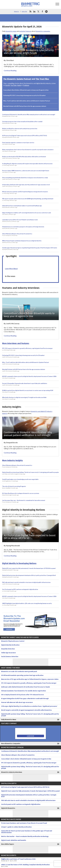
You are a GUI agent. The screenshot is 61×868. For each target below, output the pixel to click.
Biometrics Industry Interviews (12, 772)
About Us (16, 11)
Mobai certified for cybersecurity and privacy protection (20, 129)
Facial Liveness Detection (10, 657)
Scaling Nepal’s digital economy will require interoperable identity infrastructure (27, 164)
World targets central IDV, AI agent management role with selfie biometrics (27, 710)
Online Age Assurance (8, 653)
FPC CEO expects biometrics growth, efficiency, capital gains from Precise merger (27, 349)
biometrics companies (43, 31)
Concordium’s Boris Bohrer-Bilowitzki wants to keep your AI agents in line (26, 90)
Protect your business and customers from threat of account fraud (24, 823)
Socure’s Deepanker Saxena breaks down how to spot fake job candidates (25, 384)
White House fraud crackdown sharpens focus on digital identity (22, 242)
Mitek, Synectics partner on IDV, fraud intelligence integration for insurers (25, 192)
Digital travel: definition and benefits (14, 840)
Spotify (8, 85)
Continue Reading (10, 71)
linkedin (34, 11)
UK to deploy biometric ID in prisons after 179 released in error (23, 695)
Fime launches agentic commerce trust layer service (18, 143)
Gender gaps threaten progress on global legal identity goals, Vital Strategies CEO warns (30, 249)
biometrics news (11, 31)
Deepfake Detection (8, 649)
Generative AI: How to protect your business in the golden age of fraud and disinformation (27, 832)
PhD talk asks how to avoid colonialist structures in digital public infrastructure (26, 583)
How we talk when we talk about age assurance (17, 702)
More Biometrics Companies (11, 744)
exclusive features (25, 31)
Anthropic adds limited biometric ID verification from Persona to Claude (26, 687)
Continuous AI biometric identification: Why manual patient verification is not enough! (29, 115)
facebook (42, 11)
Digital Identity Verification (10, 645)
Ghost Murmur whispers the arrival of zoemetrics (17, 235)
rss (30, 11)
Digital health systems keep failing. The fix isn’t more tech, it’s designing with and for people (30, 473)
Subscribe (24, 11)
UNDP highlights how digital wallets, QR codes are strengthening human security (27, 604)
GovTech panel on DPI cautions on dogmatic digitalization (20, 590)
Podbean (26, 85)
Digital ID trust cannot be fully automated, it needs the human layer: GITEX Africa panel (29, 569)
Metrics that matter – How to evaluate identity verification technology (25, 836)
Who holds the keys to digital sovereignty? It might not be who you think (24, 398)
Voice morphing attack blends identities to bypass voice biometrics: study (25, 178)
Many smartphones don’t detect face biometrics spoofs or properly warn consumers (28, 150)
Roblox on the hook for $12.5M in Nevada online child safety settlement (24, 157)
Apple (19, 85)
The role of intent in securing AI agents (14, 487)
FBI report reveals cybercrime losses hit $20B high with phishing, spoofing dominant (28, 199)
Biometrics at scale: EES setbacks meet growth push (19, 672)
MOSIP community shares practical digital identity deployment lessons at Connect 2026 (29, 377)
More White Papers (8, 844)
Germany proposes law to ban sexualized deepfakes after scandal (22, 122)
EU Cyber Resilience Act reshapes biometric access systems (21, 494)
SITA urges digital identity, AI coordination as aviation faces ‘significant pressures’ (29, 706)
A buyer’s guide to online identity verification (16, 827)
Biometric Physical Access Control (13, 641)
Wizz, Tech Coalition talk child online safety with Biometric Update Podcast (27, 101)
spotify (46, 11)
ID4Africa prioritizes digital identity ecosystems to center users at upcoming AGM (28, 391)
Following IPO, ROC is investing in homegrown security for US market (24, 95)
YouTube (14, 85)
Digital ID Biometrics (8, 808)
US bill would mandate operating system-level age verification (22, 675)
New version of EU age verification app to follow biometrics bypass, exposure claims (30, 679)
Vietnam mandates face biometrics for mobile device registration (24, 691)
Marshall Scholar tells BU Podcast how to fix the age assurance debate (25, 106)
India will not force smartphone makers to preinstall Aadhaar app (22, 206)
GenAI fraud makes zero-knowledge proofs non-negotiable (20, 480)
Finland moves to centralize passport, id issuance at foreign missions (23, 228)
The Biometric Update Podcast (17, 79)
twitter (38, 11)
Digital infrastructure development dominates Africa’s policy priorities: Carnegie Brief (29, 576)
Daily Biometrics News (9, 720)
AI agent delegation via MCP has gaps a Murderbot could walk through (25, 699)
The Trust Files (42, 79)
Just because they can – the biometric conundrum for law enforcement (24, 501)
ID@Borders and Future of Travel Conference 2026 (30, 860)
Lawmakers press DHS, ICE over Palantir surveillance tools (20, 221)
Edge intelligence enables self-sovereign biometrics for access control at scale (27, 213)
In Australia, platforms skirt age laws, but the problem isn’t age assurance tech (26, 185)
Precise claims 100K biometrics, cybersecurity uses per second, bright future (26, 171)
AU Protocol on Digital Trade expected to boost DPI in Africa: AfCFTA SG (25, 136)
